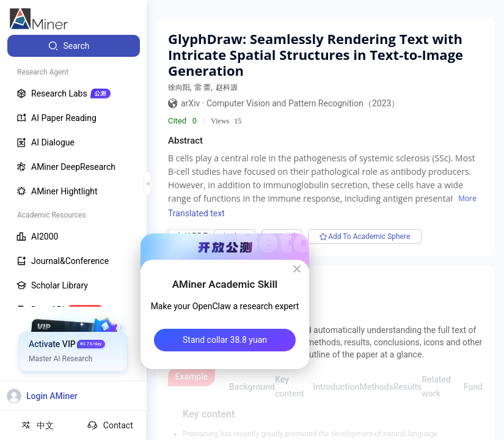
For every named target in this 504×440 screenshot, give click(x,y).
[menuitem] (74, 46)
